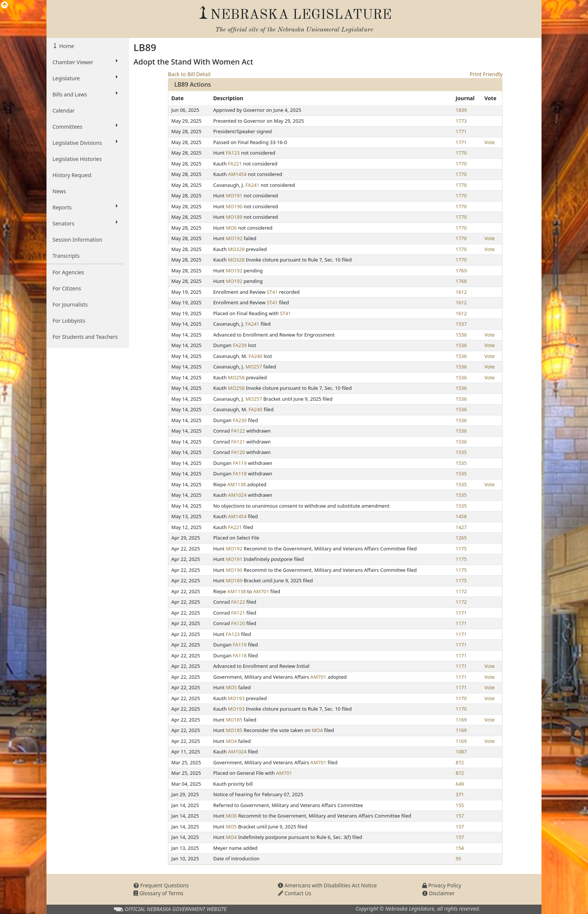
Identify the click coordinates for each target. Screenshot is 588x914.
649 (460, 784)
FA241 (252, 185)
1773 (461, 121)
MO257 (253, 367)
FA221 (235, 164)
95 (458, 858)
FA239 (240, 345)
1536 (461, 335)
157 (460, 816)
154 (460, 848)
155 (460, 805)
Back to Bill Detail (189, 74)
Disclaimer (439, 893)
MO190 (234, 206)
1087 (461, 752)
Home (66, 46)
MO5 (231, 687)
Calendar (64, 110)
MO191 (234, 195)
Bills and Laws (85, 94)
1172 (461, 591)
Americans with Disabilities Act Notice (327, 885)
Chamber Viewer (85, 62)
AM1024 (237, 495)
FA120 (238, 452)
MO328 (236, 249)
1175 (461, 549)
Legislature (85, 78)
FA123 (233, 153)
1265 (461, 538)
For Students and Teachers (85, 337)
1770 (461, 153)
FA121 (238, 442)
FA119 (240, 463)
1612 (461, 292)
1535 (461, 452)
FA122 (238, 431)
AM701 (261, 591)
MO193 (236, 698)
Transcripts (66, 256)
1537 (461, 324)
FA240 (256, 356)
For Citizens (67, 288)
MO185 (234, 720)
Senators (85, 223)
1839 (461, 110)
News (59, 191)
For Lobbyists (69, 321)
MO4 (317, 730)
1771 (461, 131)
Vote (490, 142)
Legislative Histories (77, 159)
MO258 (236, 377)
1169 (461, 720)
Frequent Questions (161, 885)
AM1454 (237, 174)
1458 (461, 516)
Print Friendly (486, 74)
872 (460, 762)
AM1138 (237, 484)
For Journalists (70, 304)
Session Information (77, 240)
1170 (461, 698)
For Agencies (68, 272)
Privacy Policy (442, 885)
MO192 (234, 238)
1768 (461, 281)
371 (460, 794)
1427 (461, 527)
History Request (72, 175)
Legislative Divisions (85, 143)
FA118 (240, 474)
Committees (85, 126)
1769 (461, 271)
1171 (461, 613)
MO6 (231, 228)
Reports (85, 207)
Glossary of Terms (158, 893)
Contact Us (295, 893)
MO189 (234, 217)
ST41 (272, 292)
